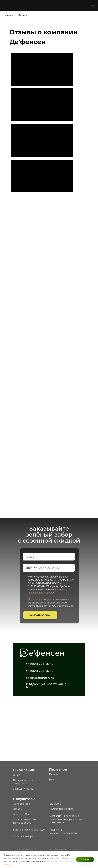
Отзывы (23, 15)
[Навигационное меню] (92, 6)
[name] (49, 557)
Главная (8, 15)
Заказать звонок (40, 615)
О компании (23, 770)
